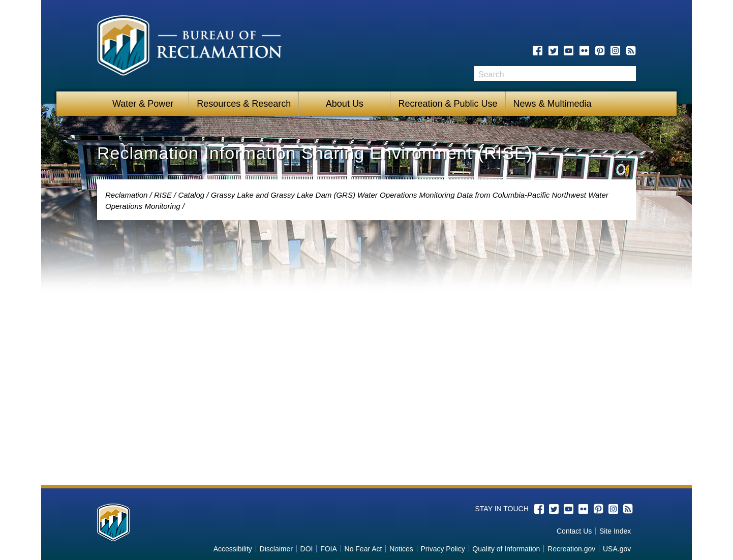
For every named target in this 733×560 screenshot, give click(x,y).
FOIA (329, 549)
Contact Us (574, 531)
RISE (163, 195)
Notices (401, 549)
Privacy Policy (443, 549)
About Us (345, 104)
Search (628, 73)
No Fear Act (363, 549)
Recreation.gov (571, 549)
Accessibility (233, 549)
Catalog (191, 195)
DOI (307, 549)
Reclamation (126, 195)
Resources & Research (244, 104)
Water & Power (143, 104)
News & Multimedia (553, 104)
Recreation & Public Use (448, 104)
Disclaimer (276, 549)
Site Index (615, 531)
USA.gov (617, 549)
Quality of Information (506, 549)
